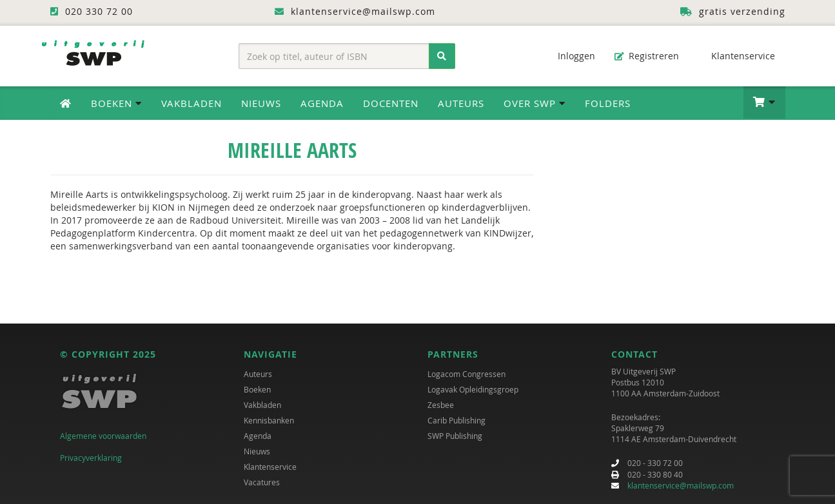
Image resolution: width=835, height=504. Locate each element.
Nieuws (261, 103)
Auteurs (461, 103)
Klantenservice (737, 56)
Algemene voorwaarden (103, 436)
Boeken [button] (116, 103)
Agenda (322, 103)
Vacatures (262, 482)
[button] (764, 102)
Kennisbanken (269, 420)
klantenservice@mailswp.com (681, 485)
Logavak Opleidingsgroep (473, 389)
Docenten (391, 103)
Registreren (647, 56)
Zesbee (441, 405)
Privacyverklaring (91, 458)
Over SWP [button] (535, 103)
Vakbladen (192, 103)
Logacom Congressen (467, 374)
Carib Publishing (457, 420)
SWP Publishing (455, 436)
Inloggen (570, 56)
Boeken (257, 389)
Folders (608, 103)
